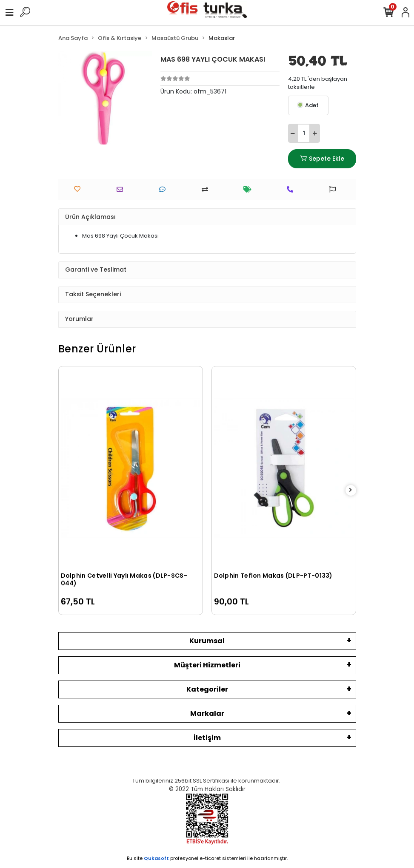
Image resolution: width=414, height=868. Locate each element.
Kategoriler (207, 689)
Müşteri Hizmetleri (207, 665)
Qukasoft (156, 858)
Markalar (207, 713)
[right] (351, 490)
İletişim (207, 738)
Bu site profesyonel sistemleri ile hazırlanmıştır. (207, 858)
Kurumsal (207, 641)
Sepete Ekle (322, 159)
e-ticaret (210, 858)
